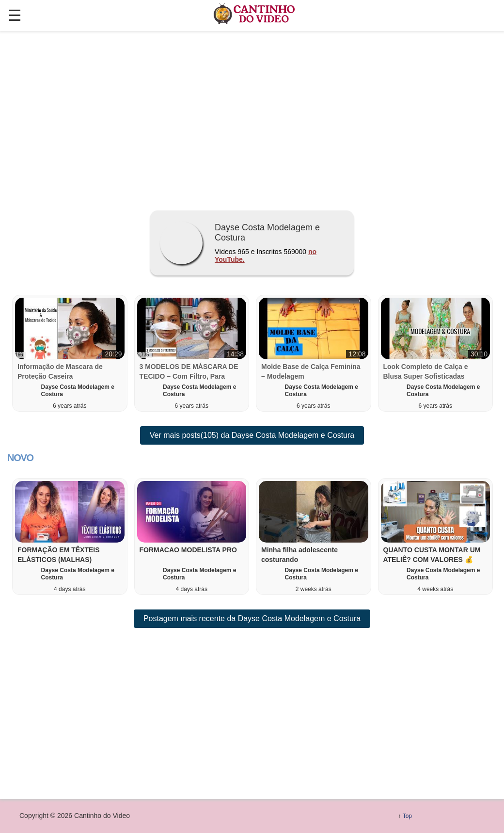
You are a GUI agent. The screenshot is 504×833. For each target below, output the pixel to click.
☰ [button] (15, 16)
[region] (252, 117)
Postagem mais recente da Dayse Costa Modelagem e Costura (252, 618)
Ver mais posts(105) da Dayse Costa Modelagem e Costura (252, 435)
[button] (70, 537)
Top (407, 816)
